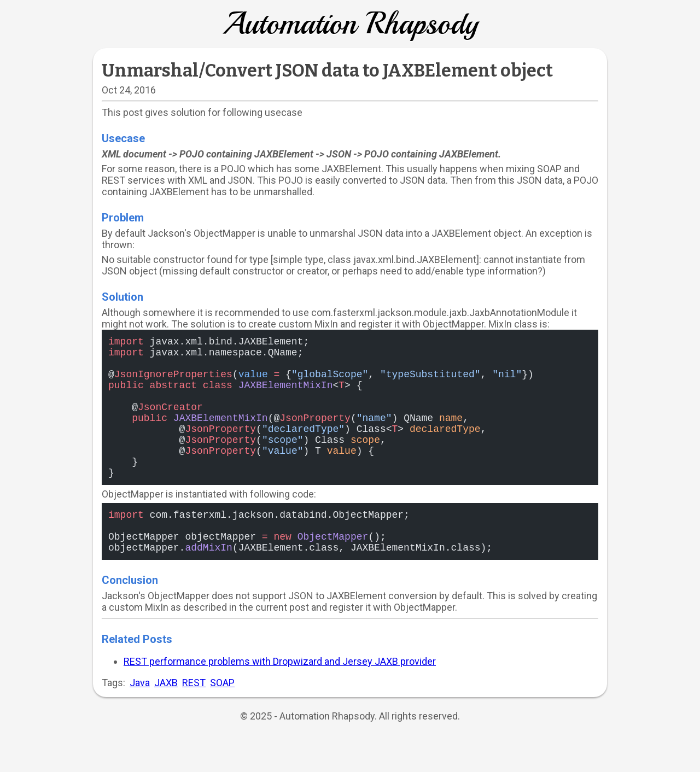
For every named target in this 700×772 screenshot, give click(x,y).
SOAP (222, 720)
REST (194, 720)
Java (140, 720)
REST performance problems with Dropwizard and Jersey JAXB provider (280, 698)
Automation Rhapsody (350, 24)
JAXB (166, 720)
